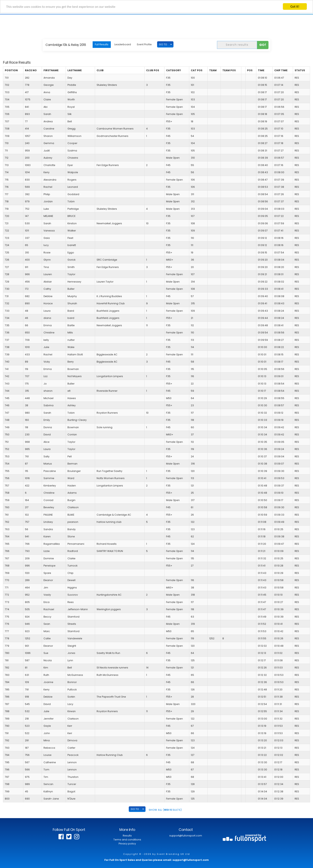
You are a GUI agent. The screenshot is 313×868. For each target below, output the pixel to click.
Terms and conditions (127, 840)
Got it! (295, 6)
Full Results (102, 44)
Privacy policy (127, 844)
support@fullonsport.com (186, 836)
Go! (263, 45)
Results (127, 836)
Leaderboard (123, 44)
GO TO (163, 44)
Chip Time (281, 70)
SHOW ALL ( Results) (165, 810)
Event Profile (144, 44)
